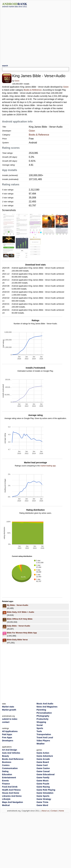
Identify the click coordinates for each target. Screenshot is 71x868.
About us (45, 811)
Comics (6, 765)
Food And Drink (10, 787)
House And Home (11, 793)
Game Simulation (45, 793)
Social (40, 725)
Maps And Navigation (13, 802)
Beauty (6, 756)
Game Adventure (45, 756)
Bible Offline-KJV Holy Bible (20, 619)
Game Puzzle (43, 784)
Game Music (43, 781)
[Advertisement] (28, 35)
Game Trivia (42, 802)
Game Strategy (44, 799)
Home (61, 811)
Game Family (43, 778)
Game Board (43, 762)
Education (7, 774)
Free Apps (7, 737)
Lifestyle (6, 799)
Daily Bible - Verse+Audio (18, 626)
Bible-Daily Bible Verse (17, 640)
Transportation (44, 734)
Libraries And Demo (12, 796)
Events (5, 781)
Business (7, 762)
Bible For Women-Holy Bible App (22, 633)
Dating (5, 771)
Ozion (17, 81)
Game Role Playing (46, 790)
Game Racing (43, 787)
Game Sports (43, 796)
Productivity (42, 719)
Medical (6, 805)
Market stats (8, 707)
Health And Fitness (11, 790)
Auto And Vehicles (11, 753)
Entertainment (9, 778)
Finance (6, 784)
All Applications (10, 731)
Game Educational (46, 774)
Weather (41, 744)
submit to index (10, 719)
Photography (43, 716)
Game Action (43, 753)
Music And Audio (45, 704)
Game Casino (43, 768)
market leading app (48, 466)
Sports (40, 728)
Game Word (42, 805)
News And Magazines (47, 707)
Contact (54, 811)
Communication (10, 768)
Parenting (41, 710)
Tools (39, 731)
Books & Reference (33, 90)
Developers (8, 741)
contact (6, 722)
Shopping (41, 722)
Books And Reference (13, 759)
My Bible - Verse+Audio (18, 605)
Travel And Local (45, 737)
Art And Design (10, 750)
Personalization (44, 713)
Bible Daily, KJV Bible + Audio (21, 612)
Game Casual (43, 771)
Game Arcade (43, 759)
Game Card (42, 765)
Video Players (43, 741)
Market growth (9, 710)
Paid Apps (7, 734)
